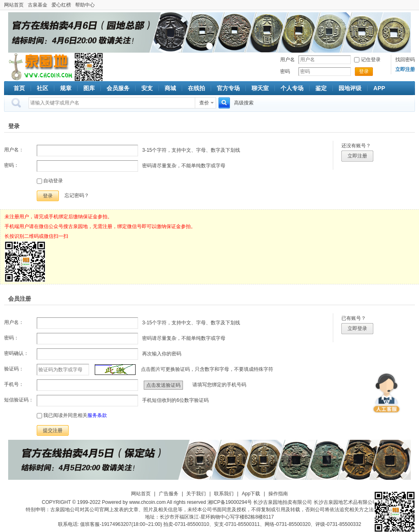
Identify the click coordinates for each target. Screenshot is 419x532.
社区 (42, 88)
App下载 (251, 494)
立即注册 (357, 156)
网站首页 (14, 5)
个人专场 (292, 88)
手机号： (14, 384)
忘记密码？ (77, 195)
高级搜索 (244, 103)
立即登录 (357, 328)
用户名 (288, 60)
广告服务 (169, 494)
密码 (285, 71)
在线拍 (196, 88)
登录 (364, 71)
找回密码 (405, 60)
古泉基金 (38, 5)
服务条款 (97, 415)
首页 (19, 88)
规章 (66, 88)
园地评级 (350, 88)
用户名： (14, 150)
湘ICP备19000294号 (230, 502)
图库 (89, 88)
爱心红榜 (61, 5)
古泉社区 (39, 67)
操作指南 (278, 494)
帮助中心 (85, 5)
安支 (147, 88)
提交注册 (53, 430)
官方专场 (228, 88)
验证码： (14, 369)
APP (379, 88)
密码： (11, 165)
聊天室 (260, 88)
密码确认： (16, 353)
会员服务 (118, 88)
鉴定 (321, 88)
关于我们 (196, 494)
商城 (170, 88)
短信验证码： (19, 400)
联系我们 (224, 494)
